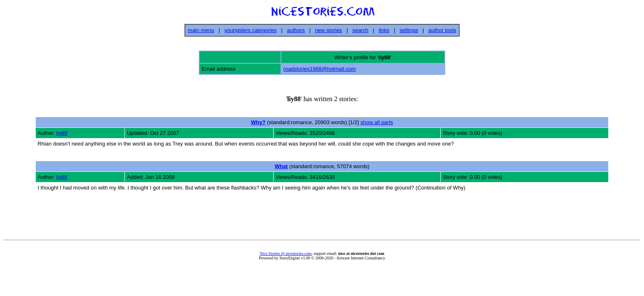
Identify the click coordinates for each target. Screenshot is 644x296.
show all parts (377, 122)
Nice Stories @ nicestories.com (285, 253)
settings (409, 30)
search (360, 30)
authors (296, 30)
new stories (329, 30)
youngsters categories (250, 30)
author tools (442, 30)
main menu (201, 30)
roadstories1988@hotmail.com (320, 69)
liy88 (62, 133)
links (384, 30)
